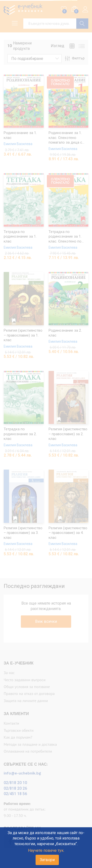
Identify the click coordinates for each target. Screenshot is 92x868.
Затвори (47, 860)
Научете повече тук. (46, 850)
